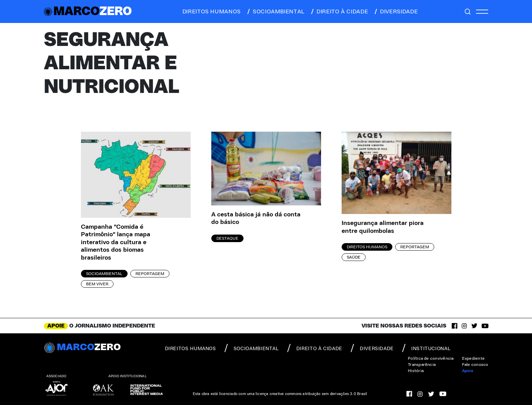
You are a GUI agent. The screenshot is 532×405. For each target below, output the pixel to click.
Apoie (468, 371)
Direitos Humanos (367, 247)
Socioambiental (104, 274)
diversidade (396, 12)
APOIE (56, 326)
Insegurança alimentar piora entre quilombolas (383, 227)
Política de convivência (431, 358)
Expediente (473, 358)
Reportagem (150, 274)
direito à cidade (339, 12)
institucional (426, 348)
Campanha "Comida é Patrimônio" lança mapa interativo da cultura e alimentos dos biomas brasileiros (116, 242)
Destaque (227, 238)
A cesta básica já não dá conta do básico (256, 219)
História (416, 371)
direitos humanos (210, 12)
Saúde (354, 257)
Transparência (422, 365)
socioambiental (275, 12)
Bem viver (97, 284)
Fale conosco (475, 365)
